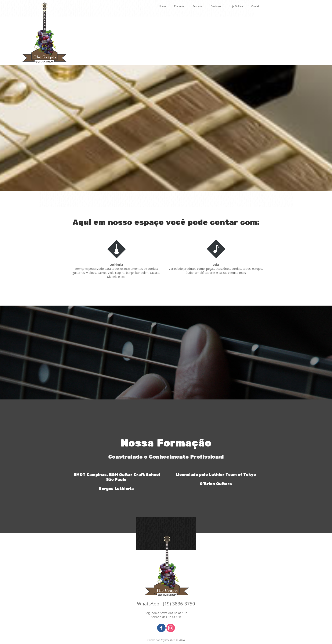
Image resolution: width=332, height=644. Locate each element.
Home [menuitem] (162, 6)
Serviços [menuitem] (198, 6)
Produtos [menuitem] (216, 6)
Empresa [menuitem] (179, 6)
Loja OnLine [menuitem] (236, 6)
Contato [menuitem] (256, 6)
